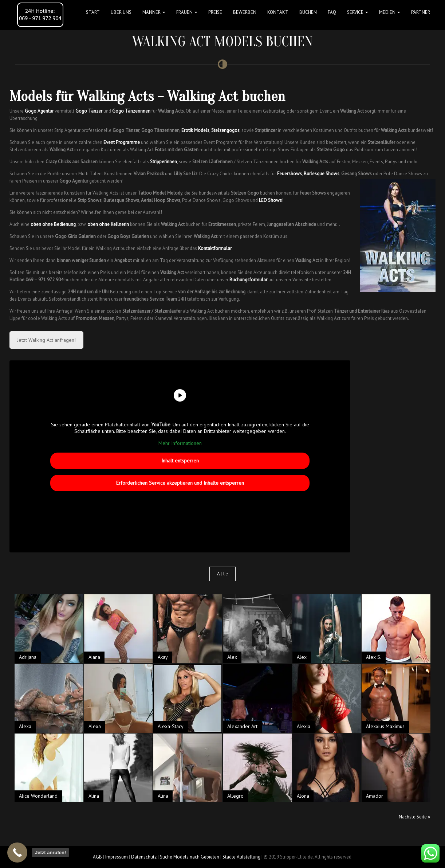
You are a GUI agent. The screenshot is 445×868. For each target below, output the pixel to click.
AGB (97, 857)
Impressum (117, 857)
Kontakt (278, 12)
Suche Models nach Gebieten (190, 857)
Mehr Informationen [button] (180, 443)
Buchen (308, 12)
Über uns (121, 12)
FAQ (332, 12)
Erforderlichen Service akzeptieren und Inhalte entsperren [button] (180, 482)
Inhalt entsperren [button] (180, 460)
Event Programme (122, 142)
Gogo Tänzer (89, 111)
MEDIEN (390, 12)
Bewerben (245, 12)
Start (93, 12)
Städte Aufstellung (241, 857)
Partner (421, 12)
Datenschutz (144, 857)
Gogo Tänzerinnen (131, 111)
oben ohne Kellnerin (108, 224)
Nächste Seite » (414, 817)
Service (358, 12)
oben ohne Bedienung (53, 224)
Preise (215, 12)
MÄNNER (154, 12)
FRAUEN (187, 12)
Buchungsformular (248, 280)
